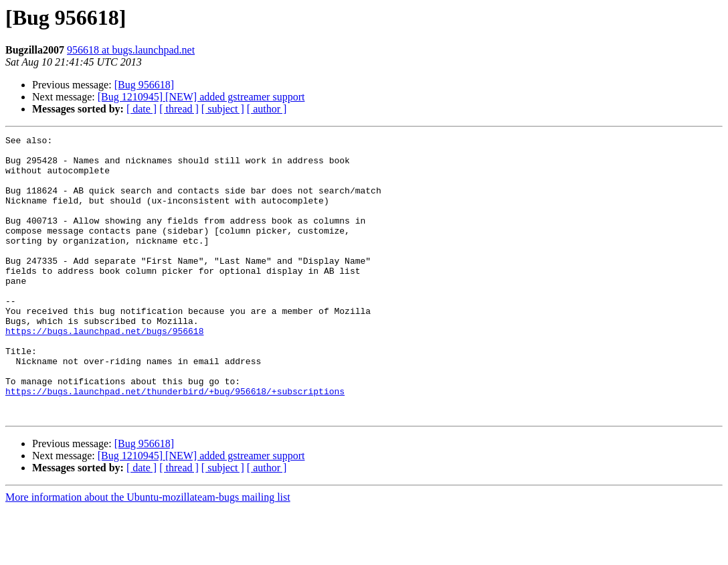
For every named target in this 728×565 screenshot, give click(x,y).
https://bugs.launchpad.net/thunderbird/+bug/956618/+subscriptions (175, 443)
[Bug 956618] (144, 85)
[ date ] (142, 109)
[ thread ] (179, 109)
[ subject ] (223, 109)
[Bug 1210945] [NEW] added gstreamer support (201, 97)
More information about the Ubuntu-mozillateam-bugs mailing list (148, 553)
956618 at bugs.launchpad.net (131, 50)
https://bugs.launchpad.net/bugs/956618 (104, 371)
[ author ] (267, 109)
